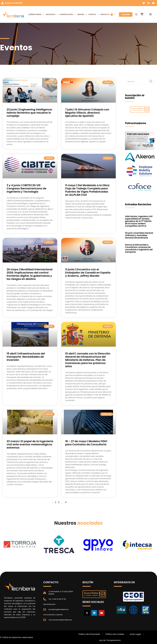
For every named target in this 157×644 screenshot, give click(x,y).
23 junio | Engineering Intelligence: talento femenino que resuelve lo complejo (30, 113)
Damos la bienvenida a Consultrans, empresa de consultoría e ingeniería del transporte (139, 248)
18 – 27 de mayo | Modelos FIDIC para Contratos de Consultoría (86, 443)
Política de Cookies (115, 634)
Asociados (52, 14)
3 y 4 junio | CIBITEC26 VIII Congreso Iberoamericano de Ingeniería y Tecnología (26, 188)
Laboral (82, 14)
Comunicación (68, 14)
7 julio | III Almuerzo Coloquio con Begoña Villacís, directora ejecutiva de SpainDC (87, 113)
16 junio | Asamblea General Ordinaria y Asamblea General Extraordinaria (139, 235)
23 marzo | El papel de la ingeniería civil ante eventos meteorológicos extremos (30, 444)
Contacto (105, 14)
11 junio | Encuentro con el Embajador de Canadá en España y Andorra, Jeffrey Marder (88, 273)
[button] (136, 14)
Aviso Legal (135, 634)
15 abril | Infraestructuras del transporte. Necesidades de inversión (26, 357)
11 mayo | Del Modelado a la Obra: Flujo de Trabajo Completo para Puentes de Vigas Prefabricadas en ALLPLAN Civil (88, 190)
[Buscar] (151, 81)
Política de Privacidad (89, 634)
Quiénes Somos (36, 14)
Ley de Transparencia (110, 640)
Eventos (94, 14)
